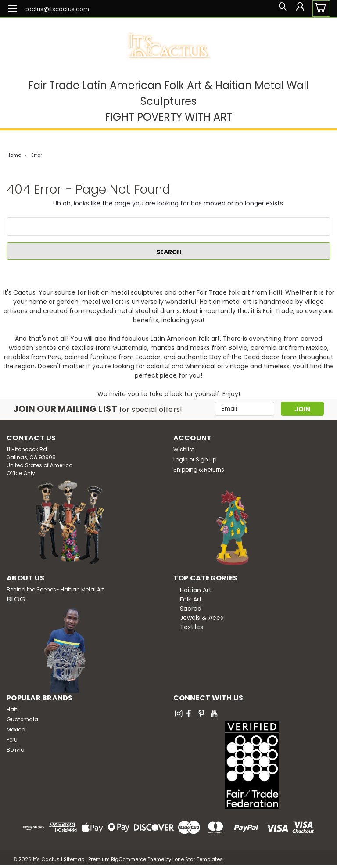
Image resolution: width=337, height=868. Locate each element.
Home (14, 155)
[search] (280, 9)
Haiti (13, 709)
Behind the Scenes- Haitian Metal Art (55, 589)
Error (37, 155)
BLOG (16, 599)
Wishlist (184, 449)
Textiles (192, 627)
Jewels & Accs (202, 618)
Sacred (191, 609)
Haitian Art (196, 590)
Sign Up (206, 459)
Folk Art (191, 599)
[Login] (299, 9)
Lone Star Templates (198, 859)
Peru (12, 740)
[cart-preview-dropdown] (319, 9)
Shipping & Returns (199, 470)
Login (181, 459)
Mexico (16, 729)
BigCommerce (129, 859)
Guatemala (22, 719)
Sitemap (74, 859)
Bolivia (16, 750)
